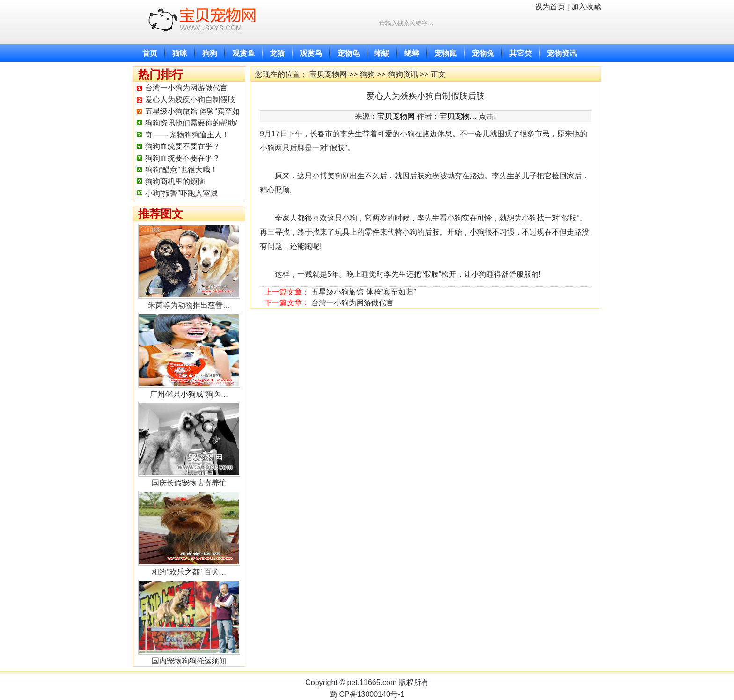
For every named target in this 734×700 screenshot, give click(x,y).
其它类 (521, 53)
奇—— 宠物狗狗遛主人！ (187, 135)
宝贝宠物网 (328, 74)
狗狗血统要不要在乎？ (183, 146)
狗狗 (210, 53)
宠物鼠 (446, 53)
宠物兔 (483, 53)
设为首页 (550, 7)
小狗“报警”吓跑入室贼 (181, 193)
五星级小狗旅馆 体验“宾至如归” (363, 292)
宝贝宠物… (458, 116)
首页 (150, 53)
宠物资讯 (562, 53)
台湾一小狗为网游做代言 (186, 88)
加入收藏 (586, 7)
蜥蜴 (382, 53)
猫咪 (180, 53)
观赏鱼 (243, 53)
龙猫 (277, 53)
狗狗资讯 (403, 74)
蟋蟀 (412, 53)
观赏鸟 (311, 53)
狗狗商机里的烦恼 (175, 181)
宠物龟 (348, 53)
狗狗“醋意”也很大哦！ (181, 170)
